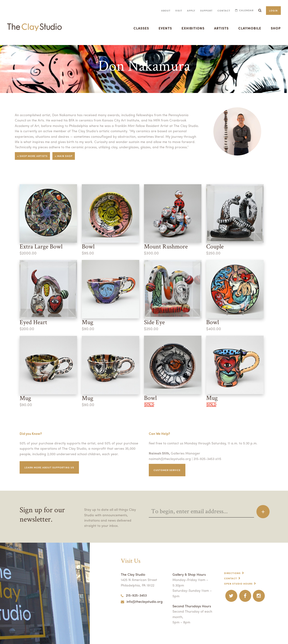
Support (206, 11)
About (166, 11)
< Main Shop (64, 156)
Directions (232, 573)
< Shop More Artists (32, 156)
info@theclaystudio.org (142, 601)
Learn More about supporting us (49, 467)
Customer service (167, 470)
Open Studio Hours (238, 584)
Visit (179, 11)
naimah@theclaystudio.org (170, 459)
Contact (224, 11)
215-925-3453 (134, 595)
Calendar (246, 10)
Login (273, 11)
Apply (191, 11)
